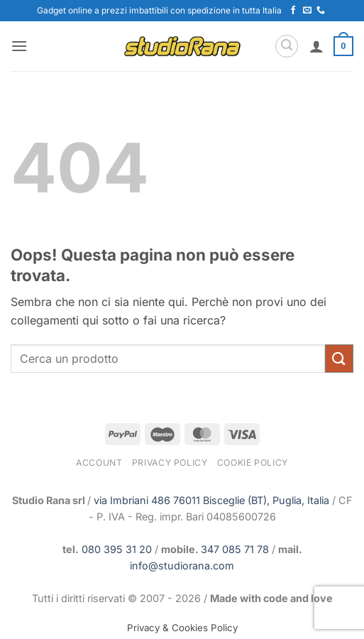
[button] (19, 46)
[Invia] (339, 358)
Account (99, 463)
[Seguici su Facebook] (293, 11)
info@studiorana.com (182, 566)
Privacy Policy (170, 463)
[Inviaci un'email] (307, 11)
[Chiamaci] (321, 11)
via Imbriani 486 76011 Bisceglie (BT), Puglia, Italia (211, 500)
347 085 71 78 (235, 549)
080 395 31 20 (117, 549)
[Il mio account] (316, 46)
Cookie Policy (253, 463)
